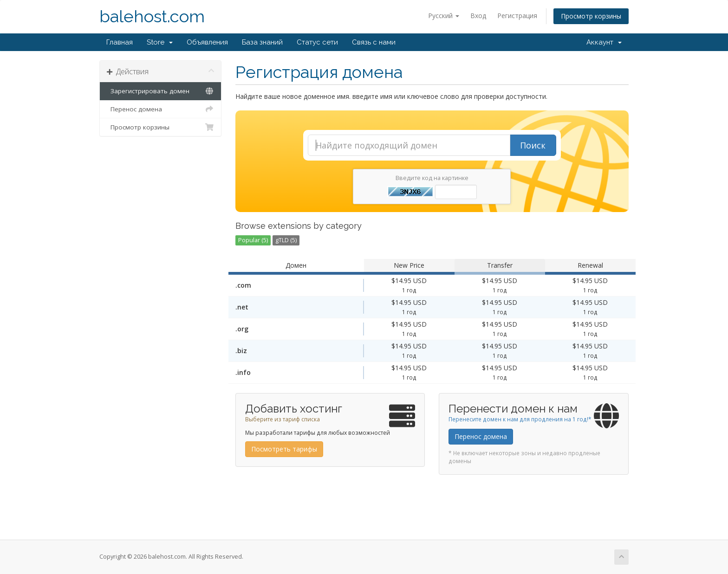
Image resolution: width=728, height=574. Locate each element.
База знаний (262, 42)
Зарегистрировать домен (160, 91)
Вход (478, 16)
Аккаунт (604, 42)
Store (160, 42)
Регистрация (517, 16)
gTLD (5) (286, 240)
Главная (120, 42)
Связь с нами (374, 42)
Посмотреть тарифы (284, 449)
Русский (444, 16)
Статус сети (317, 42)
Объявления (207, 42)
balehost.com (152, 16)
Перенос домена (160, 109)
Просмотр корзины (591, 16)
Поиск (533, 145)
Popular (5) (253, 240)
